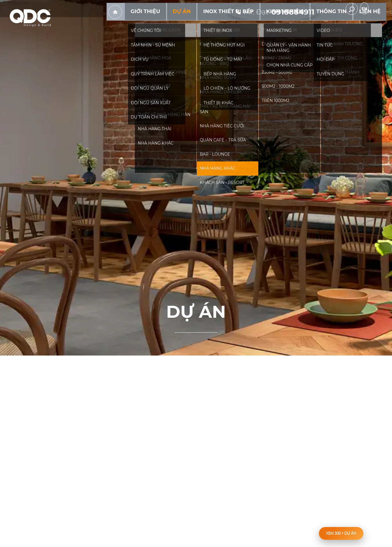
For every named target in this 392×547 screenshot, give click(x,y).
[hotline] (277, 9)
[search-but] (360, 9)
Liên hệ (372, 23)
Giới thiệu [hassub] (180, 23)
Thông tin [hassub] (340, 23)
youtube (343, 9)
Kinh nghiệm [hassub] (300, 23)
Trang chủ (153, 23)
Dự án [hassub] (211, 23)
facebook (330, 9)
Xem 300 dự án (341, 533)
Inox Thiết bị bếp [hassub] (251, 23)
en (378, 9)
